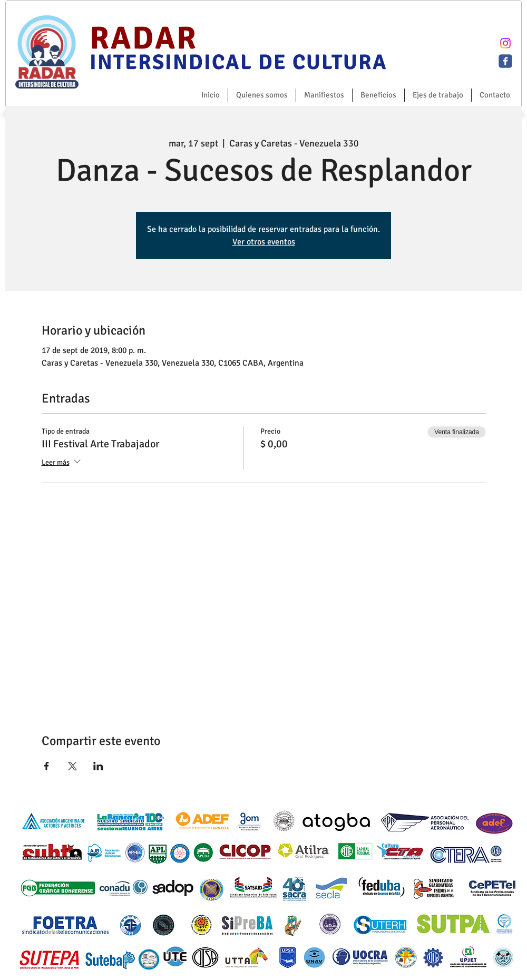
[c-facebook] (505, 61)
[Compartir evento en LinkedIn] (98, 766)
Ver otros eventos (264, 242)
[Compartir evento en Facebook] (47, 766)
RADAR (144, 38)
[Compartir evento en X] (72, 766)
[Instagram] (505, 43)
